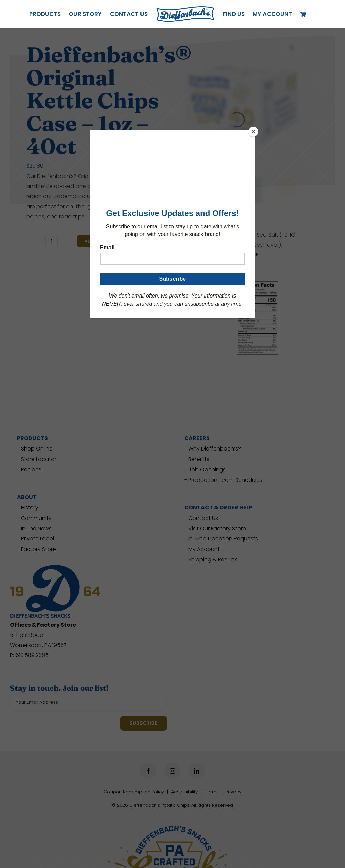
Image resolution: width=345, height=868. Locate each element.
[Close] (253, 132)
